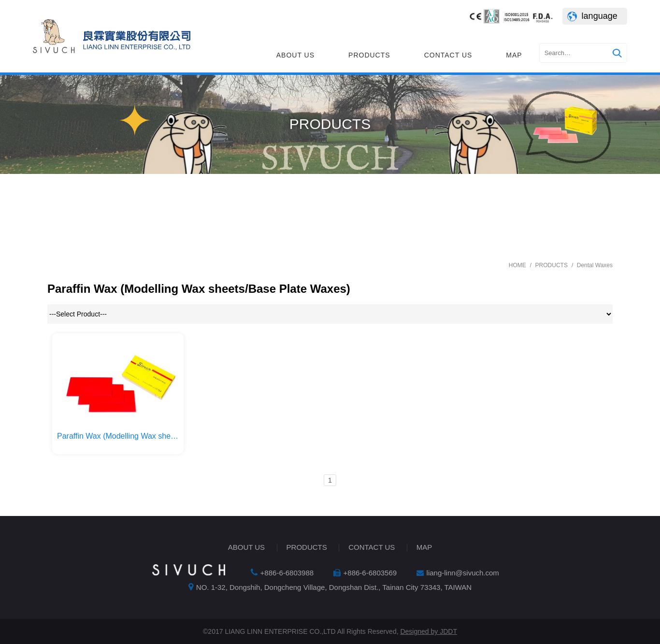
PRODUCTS (369, 55)
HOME (517, 265)
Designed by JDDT (429, 631)
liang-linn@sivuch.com (463, 573)
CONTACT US (448, 55)
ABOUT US (295, 55)
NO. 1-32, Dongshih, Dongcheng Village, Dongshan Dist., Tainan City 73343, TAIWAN (334, 587)
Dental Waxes (595, 265)
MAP (514, 55)
